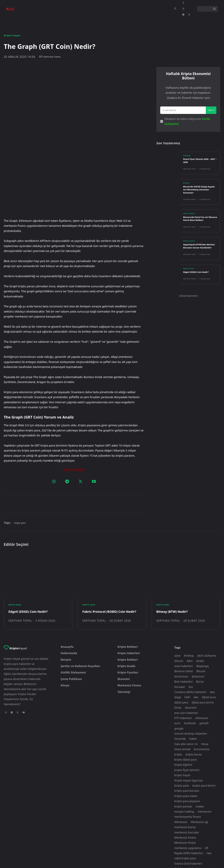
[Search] (214, 9)
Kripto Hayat (12, 35)
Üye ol (211, 113)
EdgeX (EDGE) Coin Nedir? (198, 281)
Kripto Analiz (190, 219)
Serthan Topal (52, 57)
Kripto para (20, 470)
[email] (183, 113)
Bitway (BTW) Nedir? (174, 560)
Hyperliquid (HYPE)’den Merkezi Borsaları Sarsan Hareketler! (197, 253)
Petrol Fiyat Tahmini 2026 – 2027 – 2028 (199, 165)
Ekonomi (187, 160)
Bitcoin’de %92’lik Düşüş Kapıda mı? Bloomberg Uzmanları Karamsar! (197, 194)
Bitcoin (187, 188)
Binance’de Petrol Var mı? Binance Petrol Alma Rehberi (200, 224)
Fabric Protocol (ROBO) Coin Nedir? (112, 560)
